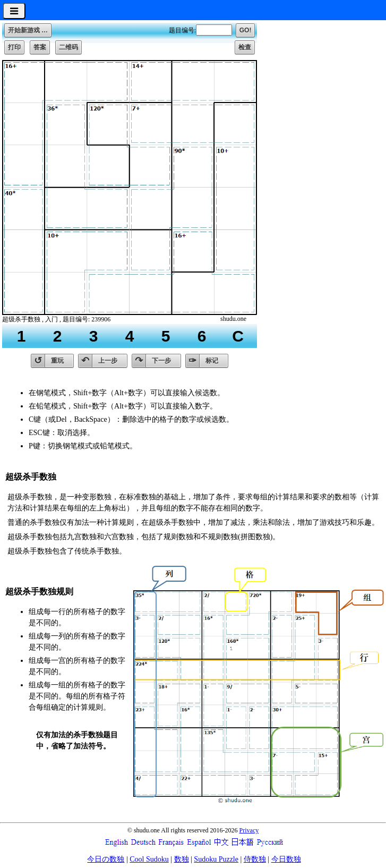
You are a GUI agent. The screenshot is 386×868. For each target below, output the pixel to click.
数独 (182, 859)
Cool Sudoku (149, 859)
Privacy (249, 830)
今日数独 (286, 859)
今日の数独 (106, 859)
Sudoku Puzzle (216, 859)
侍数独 (255, 859)
